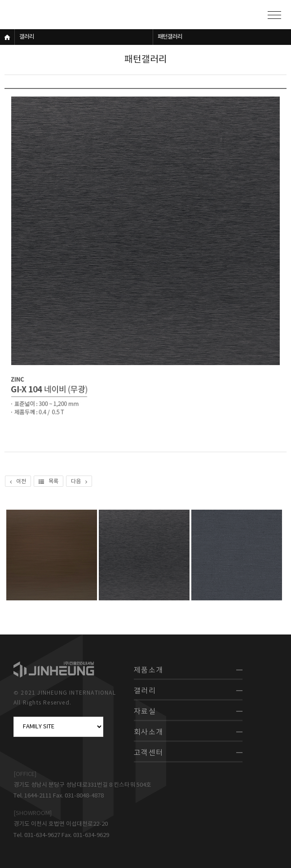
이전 (18, 482)
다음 (79, 482)
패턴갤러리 (170, 37)
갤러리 (27, 37)
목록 (48, 482)
